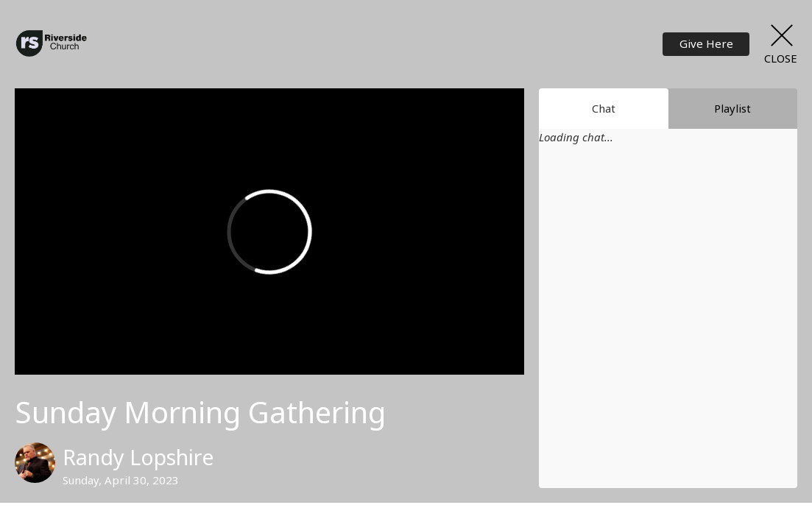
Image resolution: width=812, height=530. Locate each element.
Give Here (706, 43)
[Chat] (668, 326)
